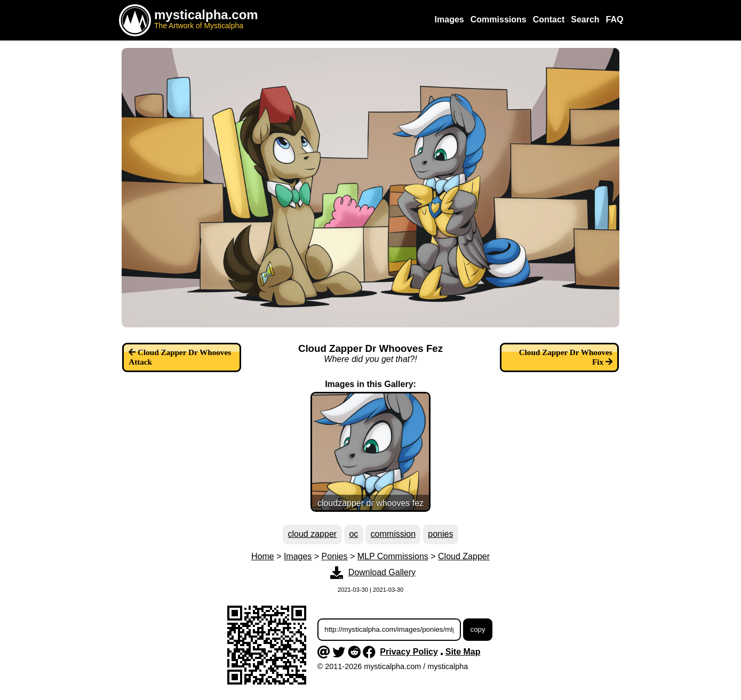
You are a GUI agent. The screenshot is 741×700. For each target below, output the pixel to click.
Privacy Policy (409, 652)
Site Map (463, 652)
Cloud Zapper (464, 556)
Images (298, 556)
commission (393, 534)
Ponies (335, 556)
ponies (440, 534)
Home (263, 556)
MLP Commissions (393, 556)
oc (353, 534)
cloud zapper (313, 534)
